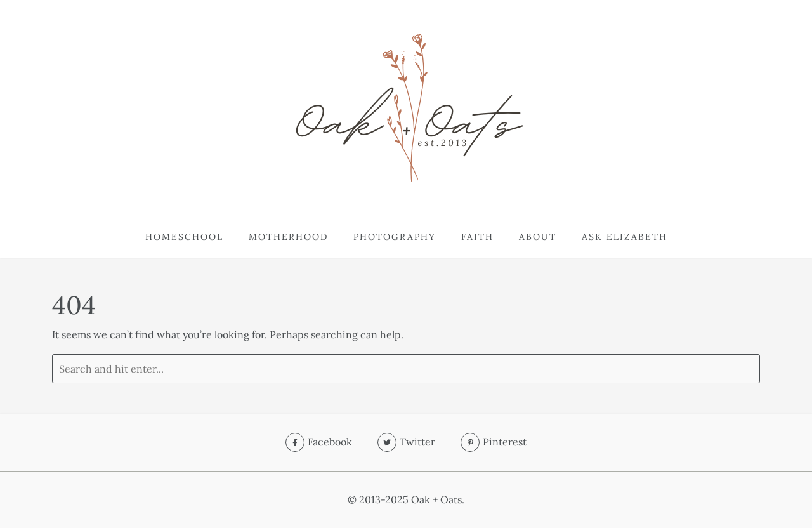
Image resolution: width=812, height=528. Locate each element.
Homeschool (184, 237)
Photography (395, 237)
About (538, 237)
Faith (477, 237)
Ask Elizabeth (625, 237)
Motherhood (288, 237)
